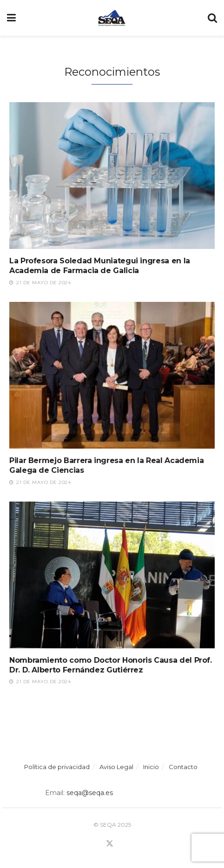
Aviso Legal (116, 767)
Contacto (183, 767)
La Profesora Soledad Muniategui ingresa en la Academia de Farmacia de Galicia (100, 266)
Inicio (151, 767)
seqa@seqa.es (89, 793)
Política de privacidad (57, 767)
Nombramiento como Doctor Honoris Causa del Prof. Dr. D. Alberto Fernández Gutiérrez (111, 665)
